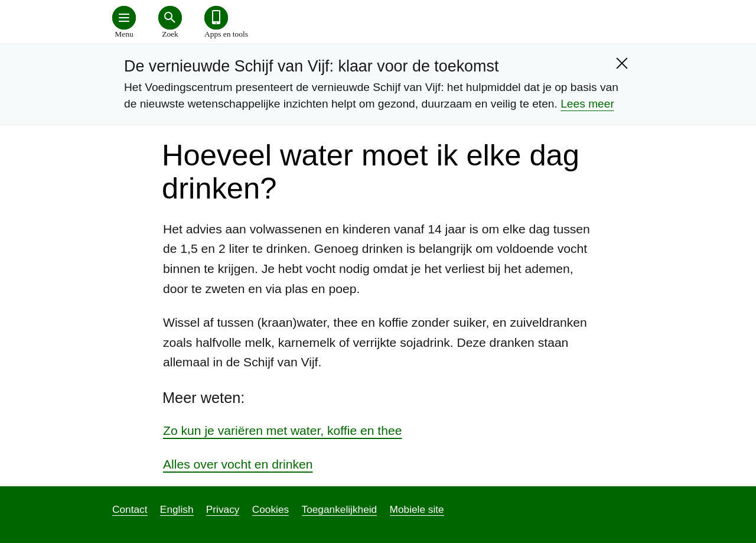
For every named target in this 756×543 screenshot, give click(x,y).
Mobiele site (417, 509)
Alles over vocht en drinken (238, 464)
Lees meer (587, 104)
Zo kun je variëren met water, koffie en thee (282, 430)
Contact (130, 509)
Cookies (271, 509)
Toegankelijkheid (340, 509)
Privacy (223, 509)
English (177, 509)
